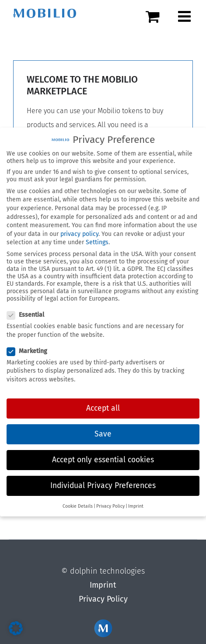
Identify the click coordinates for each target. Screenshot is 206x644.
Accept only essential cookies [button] (103, 458)
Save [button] (103, 432)
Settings (97, 240)
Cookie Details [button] (78, 504)
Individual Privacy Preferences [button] (103, 483)
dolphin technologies (107, 571)
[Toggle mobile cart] (157, 16)
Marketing (31, 349)
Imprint (103, 585)
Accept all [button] (103, 406)
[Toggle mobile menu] (185, 16)
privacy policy (79, 232)
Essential (29, 313)
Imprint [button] (136, 504)
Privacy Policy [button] (110, 504)
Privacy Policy (103, 599)
